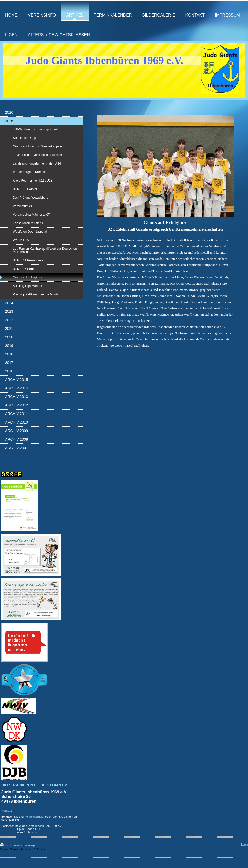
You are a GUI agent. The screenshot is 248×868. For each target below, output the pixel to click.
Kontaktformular (34, 817)
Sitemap (29, 845)
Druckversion (11, 845)
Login (245, 844)
